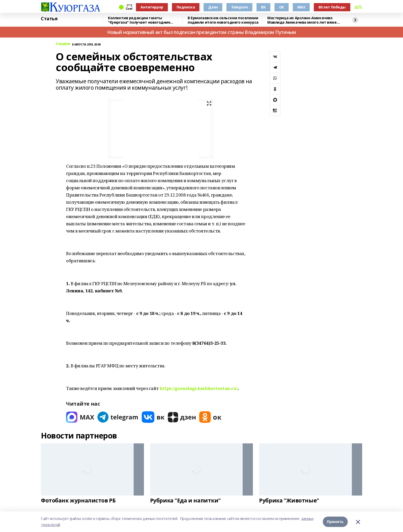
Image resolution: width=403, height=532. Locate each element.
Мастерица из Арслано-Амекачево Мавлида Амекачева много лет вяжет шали (303, 20)
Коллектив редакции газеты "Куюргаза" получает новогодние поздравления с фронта (139, 20)
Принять (335, 522)
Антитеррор (152, 7)
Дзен (213, 7)
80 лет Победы (332, 7)
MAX (301, 7)
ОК (282, 7)
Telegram (240, 7)
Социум (63, 44)
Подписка (186, 7)
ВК (263, 7)
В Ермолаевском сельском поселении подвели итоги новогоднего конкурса (223, 20)
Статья (49, 19)
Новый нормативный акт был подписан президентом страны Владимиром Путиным (202, 32)
